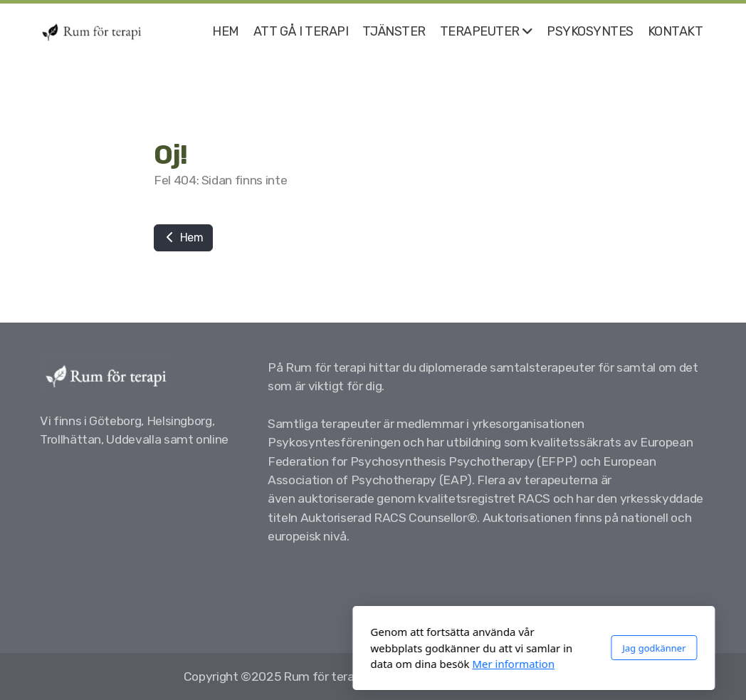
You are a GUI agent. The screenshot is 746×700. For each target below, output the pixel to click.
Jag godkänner (493, 648)
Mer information (352, 664)
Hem (183, 237)
